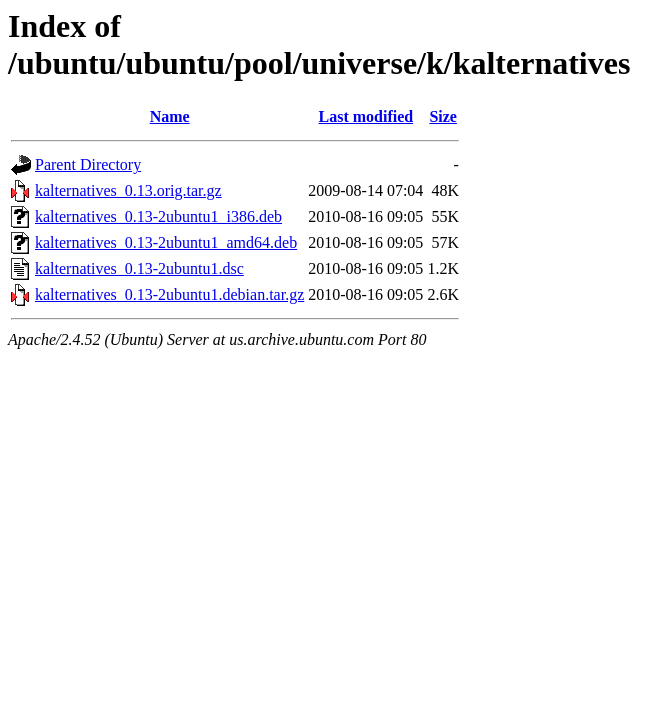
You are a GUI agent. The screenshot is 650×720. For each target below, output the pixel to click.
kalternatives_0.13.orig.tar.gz (128, 190)
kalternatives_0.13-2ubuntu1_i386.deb (158, 216)
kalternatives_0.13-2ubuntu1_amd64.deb (166, 242)
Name (170, 116)
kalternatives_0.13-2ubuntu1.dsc (139, 268)
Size (443, 116)
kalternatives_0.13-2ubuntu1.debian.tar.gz (169, 294)
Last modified (365, 116)
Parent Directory (88, 164)
